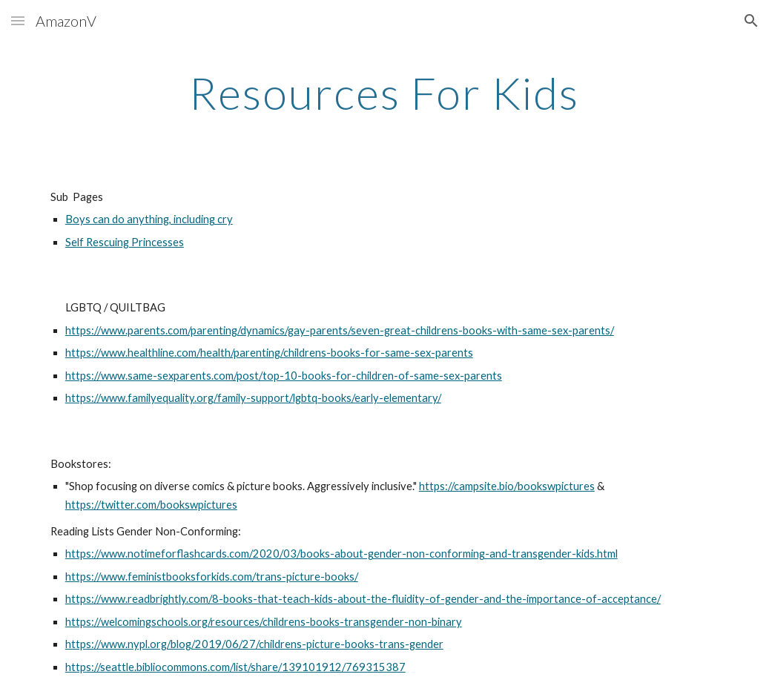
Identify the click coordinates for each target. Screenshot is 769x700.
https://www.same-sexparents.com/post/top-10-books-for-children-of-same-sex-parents (284, 376)
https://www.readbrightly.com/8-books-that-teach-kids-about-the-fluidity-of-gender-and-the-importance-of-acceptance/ (363, 599)
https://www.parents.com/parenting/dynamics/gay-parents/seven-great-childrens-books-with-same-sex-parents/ (340, 330)
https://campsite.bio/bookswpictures (507, 486)
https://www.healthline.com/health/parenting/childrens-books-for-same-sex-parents (269, 353)
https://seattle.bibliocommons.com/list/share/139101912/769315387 (235, 667)
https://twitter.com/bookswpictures (151, 505)
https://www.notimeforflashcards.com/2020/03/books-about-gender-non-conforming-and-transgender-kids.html (341, 554)
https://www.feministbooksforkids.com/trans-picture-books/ (212, 577)
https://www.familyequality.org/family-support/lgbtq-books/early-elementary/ (253, 398)
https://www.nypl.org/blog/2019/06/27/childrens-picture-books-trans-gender (254, 644)
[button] (18, 20)
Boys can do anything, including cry (149, 219)
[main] (385, 93)
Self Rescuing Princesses (125, 242)
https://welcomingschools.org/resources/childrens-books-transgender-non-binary (264, 622)
